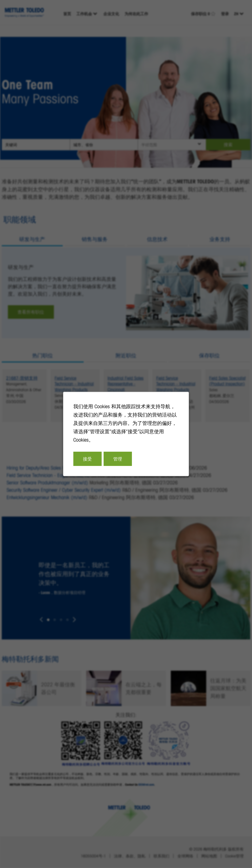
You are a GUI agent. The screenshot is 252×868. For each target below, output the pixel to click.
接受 (87, 459)
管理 (118, 459)
